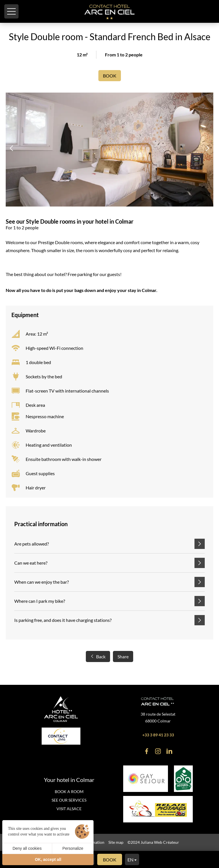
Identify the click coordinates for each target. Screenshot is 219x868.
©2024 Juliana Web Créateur (153, 842)
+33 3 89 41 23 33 (158, 735)
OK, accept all (48, 859)
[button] (11, 148)
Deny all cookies (27, 848)
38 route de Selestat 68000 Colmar (158, 717)
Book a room (69, 792)
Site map (116, 842)
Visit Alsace (69, 809)
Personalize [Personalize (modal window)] (73, 848)
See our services (69, 800)
